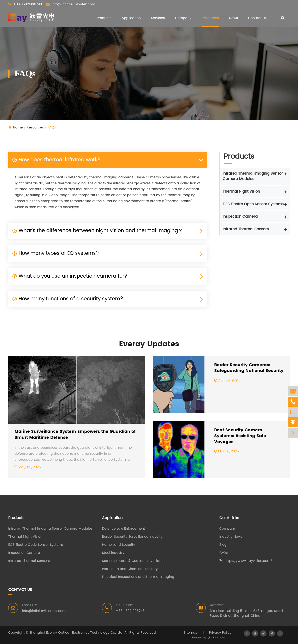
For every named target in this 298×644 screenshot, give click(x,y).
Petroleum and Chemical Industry (130, 569)
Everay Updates (149, 344)
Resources (210, 18)
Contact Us (257, 18)
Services (158, 18)
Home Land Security (119, 545)
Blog (223, 545)
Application (131, 18)
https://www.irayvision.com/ (246, 561)
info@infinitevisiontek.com (73, 4)
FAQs (52, 127)
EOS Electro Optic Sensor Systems (253, 204)
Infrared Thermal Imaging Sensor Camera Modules (253, 176)
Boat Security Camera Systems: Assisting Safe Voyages (240, 436)
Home (18, 127)
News (233, 18)
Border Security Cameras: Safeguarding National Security (249, 368)
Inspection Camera (240, 216)
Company (183, 18)
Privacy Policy (220, 633)
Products (104, 18)
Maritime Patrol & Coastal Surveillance (134, 561)
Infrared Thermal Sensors (246, 229)
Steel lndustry (113, 553)
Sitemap (191, 633)
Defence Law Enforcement (124, 529)
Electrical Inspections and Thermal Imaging (138, 577)
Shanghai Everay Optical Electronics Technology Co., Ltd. (76, 633)
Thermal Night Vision (241, 191)
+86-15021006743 (28, 4)
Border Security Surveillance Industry (132, 537)
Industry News (231, 537)
